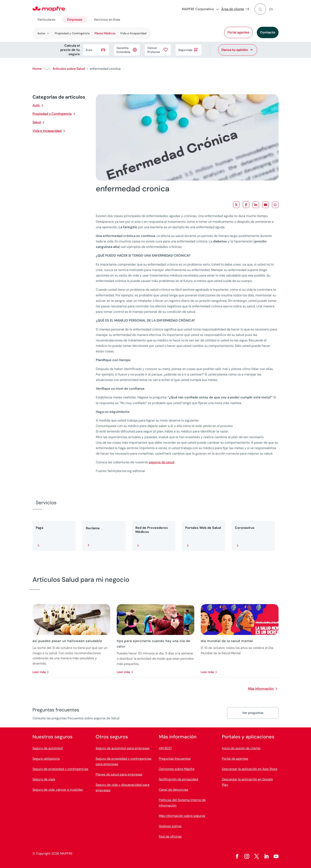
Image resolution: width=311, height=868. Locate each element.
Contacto (268, 32)
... (47, 69)
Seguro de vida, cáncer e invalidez (58, 790)
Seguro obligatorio (46, 759)
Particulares (46, 20)
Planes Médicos (105, 33)
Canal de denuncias (173, 790)
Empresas (75, 20)
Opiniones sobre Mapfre (177, 769)
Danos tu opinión (235, 50)
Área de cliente (233, 9)
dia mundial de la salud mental (227, 641)
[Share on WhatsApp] (275, 205)
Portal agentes (238, 32)
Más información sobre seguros (182, 816)
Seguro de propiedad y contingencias (60, 769)
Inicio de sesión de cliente (241, 748)
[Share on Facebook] (246, 205)
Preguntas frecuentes (175, 759)
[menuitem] (274, 9)
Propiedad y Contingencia (72, 33)
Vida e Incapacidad (133, 33)
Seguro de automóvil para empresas (123, 748)
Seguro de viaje (44, 779)
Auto (36, 105)
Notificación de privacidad (178, 779)
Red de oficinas (170, 836)
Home (37, 69)
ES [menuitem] (271, 9)
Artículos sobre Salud (69, 69)
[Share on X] (236, 205)
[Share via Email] (266, 205)
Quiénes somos (170, 826)
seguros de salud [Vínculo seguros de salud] (161, 462)
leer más (39, 672)
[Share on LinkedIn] (256, 205)
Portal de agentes (235, 759)
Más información (261, 689)
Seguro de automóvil (48, 748)
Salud (37, 122)
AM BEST (165, 748)
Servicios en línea (107, 20)
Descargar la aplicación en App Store (250, 769)
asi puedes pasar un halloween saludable (67, 641)
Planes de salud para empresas (119, 774)
